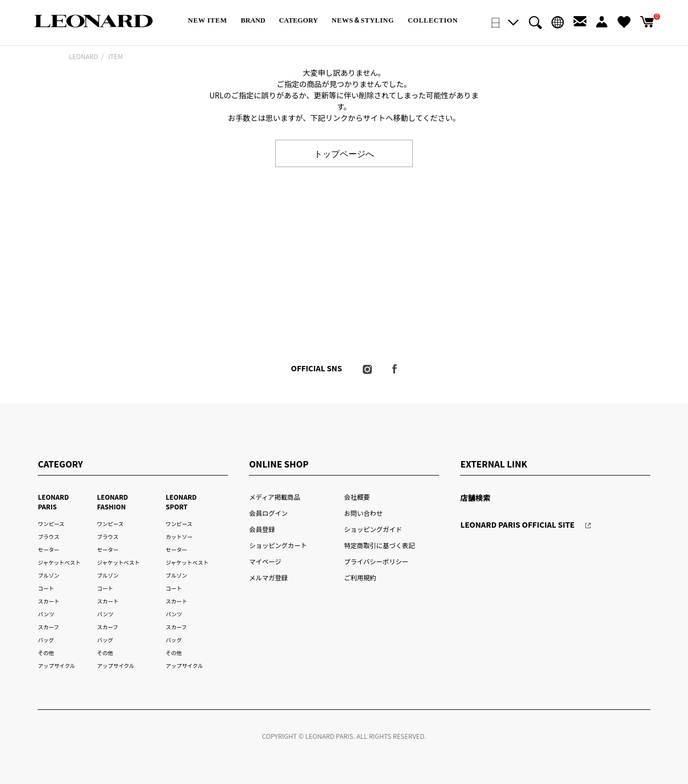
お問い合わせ (363, 513)
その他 (46, 653)
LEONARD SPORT (181, 502)
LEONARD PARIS (53, 502)
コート (46, 588)
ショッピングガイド (373, 529)
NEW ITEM (208, 20)
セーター (48, 549)
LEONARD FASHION (112, 502)
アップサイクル (56, 666)
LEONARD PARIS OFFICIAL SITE (517, 524)
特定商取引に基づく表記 (379, 545)
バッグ (46, 640)
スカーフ (48, 627)
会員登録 (262, 529)
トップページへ (344, 153)
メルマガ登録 (268, 577)
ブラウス (48, 537)
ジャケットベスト (59, 562)
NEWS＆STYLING (363, 20)
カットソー (179, 537)
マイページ (265, 561)
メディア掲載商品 (274, 497)
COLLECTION (433, 20)
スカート (48, 601)
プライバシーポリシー (376, 561)
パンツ (46, 614)
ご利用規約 (360, 577)
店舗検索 (475, 498)
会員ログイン (268, 513)
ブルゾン (48, 575)
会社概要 (357, 497)
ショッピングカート (278, 545)
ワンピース (51, 524)
